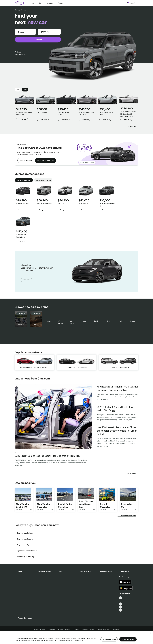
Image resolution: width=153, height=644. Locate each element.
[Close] (151, 633)
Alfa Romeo (60, 322)
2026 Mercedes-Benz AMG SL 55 (87, 113)
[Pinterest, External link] (120, 610)
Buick (120, 321)
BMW (109, 321)
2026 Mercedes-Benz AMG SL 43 (24, 113)
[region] (76, 637)
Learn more (26, 280)
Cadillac (132, 321)
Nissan (36, 324)
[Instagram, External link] (120, 607)
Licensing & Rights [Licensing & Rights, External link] (89, 630)
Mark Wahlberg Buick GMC (23, 505)
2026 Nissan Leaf (22, 203)
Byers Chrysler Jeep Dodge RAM (86, 504)
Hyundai (21, 324)
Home (17, 10)
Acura (49, 321)
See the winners (26, 160)
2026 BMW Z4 (42, 112)
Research (50, 3)
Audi (85, 321)
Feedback (116, 630)
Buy (33, 3)
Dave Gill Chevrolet (105, 505)
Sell (40, 3)
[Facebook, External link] (120, 601)
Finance (61, 3)
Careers (77, 630)
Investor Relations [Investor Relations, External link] (64, 630)
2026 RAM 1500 (84, 203)
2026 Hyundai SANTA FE (107, 205)
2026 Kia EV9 (63, 203)
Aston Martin (72, 322)
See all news (132, 473)
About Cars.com (39, 630)
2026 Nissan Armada (44, 203)
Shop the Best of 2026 (46, 160)
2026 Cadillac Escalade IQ (21, 236)
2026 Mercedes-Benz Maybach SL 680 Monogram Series (128, 114)
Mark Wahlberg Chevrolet (44, 505)
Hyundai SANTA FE (21, 54)
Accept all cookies (128, 639)
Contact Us (51, 630)
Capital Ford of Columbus (65, 505)
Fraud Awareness (104, 630)
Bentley (97, 321)
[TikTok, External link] (120, 598)
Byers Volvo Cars (127, 505)
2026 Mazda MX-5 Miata (64, 113)
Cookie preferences (109, 639)
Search (38, 40)
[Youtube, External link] (120, 604)
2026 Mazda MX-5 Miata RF (106, 113)
